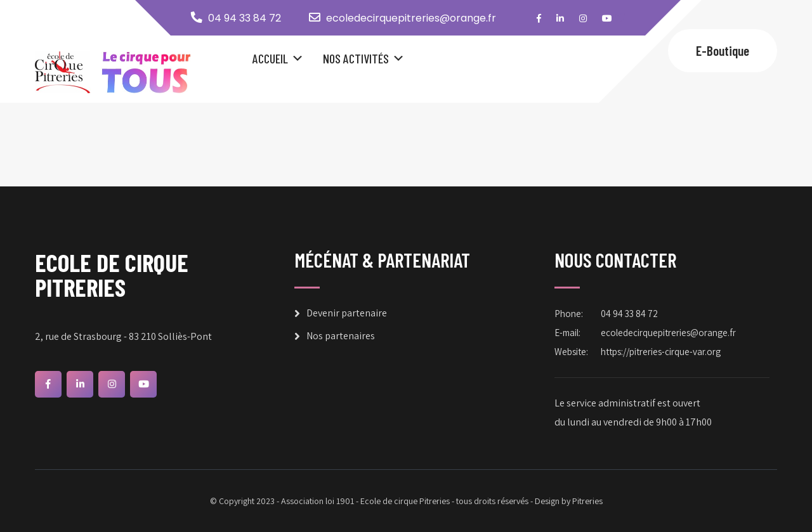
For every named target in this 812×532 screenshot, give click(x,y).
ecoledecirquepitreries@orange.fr (411, 18)
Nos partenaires (341, 336)
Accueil (270, 58)
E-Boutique (723, 50)
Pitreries (587, 501)
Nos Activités (356, 58)
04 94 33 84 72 (245, 18)
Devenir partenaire (347, 313)
